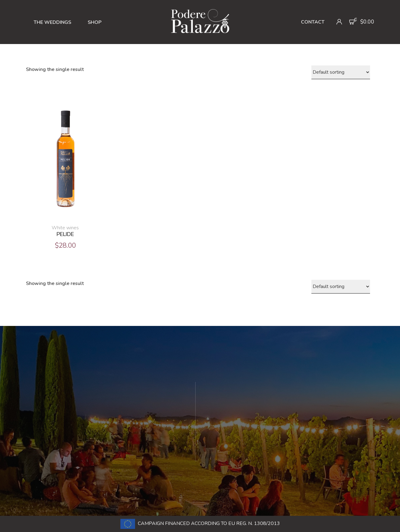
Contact (313, 22)
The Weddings (52, 22)
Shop (95, 22)
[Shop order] (341, 72)
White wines (65, 228)
